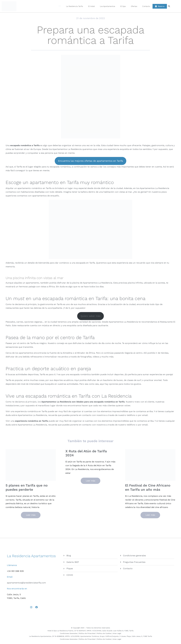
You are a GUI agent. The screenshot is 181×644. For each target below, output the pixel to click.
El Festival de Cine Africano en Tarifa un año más (148, 487)
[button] (169, 6)
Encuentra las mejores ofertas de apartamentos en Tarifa (90, 161)
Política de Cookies (104, 633)
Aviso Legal (117, 633)
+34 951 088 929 (15, 571)
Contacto (146, 6)
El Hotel (91, 6)
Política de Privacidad (87, 633)
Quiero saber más (90, 316)
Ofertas (134, 6)
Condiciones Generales (69, 633)
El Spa (123, 6)
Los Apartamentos (107, 6)
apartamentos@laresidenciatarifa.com (26, 583)
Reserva (160, 6)
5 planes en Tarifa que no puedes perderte (27, 487)
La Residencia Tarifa (75, 6)
